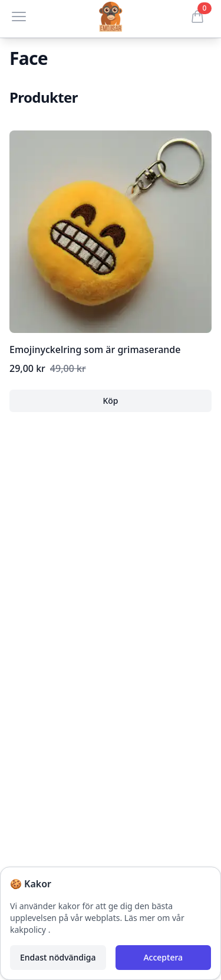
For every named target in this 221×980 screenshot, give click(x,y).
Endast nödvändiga (58, 957)
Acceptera (163, 957)
